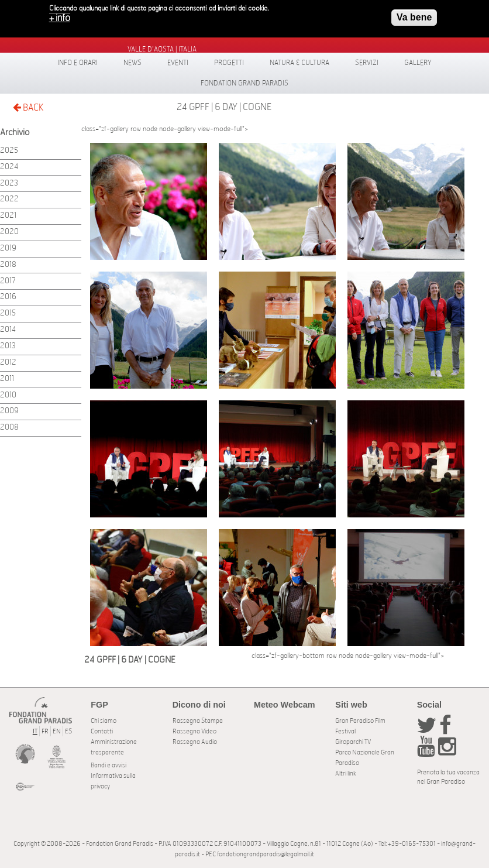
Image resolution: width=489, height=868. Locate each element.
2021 (8, 216)
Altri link (346, 773)
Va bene (414, 14)
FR (45, 731)
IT (35, 731)
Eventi (178, 63)
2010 (8, 395)
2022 (9, 199)
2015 (8, 313)
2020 (9, 232)
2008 (9, 428)
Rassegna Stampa (198, 721)
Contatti (102, 731)
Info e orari (78, 63)
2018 (8, 265)
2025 (9, 151)
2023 (9, 183)
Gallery (418, 63)
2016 (8, 297)
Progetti (229, 63)
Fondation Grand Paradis (244, 83)
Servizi (367, 63)
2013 (8, 346)
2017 (8, 281)
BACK (28, 107)
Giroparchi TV (353, 742)
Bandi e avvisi (109, 765)
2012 (8, 363)
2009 (9, 411)
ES (68, 731)
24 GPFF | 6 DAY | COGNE (224, 107)
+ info (60, 15)
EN (57, 731)
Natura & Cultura (299, 63)
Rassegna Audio (195, 742)
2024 (9, 167)
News (132, 63)
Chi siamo (104, 721)
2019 (8, 248)
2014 (8, 330)
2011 (7, 379)
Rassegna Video (194, 731)
